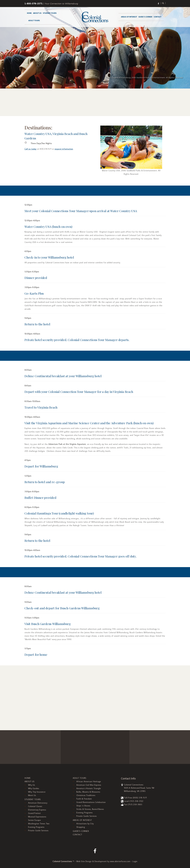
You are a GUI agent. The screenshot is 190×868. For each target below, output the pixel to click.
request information (64, 149)
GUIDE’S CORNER (145, 17)
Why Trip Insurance (37, 792)
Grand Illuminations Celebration (91, 802)
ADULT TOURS (34, 21)
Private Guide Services (38, 830)
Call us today (30, 149)
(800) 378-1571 (140, 798)
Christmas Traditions (86, 795)
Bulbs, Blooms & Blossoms (88, 792)
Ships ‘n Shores (83, 806)
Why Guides (34, 788)
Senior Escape (34, 820)
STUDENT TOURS (50, 13)
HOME (29, 13)
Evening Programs (36, 827)
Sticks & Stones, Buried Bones (90, 809)
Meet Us (32, 795)
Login (135, 861)
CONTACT (157, 17)
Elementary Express (37, 810)
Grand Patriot (34, 813)
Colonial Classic (35, 806)
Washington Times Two (39, 824)
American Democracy (38, 803)
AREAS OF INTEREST (129, 17)
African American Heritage (89, 781)
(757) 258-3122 (136, 801)
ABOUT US (37, 13)
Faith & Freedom (84, 799)
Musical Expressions (37, 817)
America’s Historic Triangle (89, 788)
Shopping (81, 827)
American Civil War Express (89, 785)
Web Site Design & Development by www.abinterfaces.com (103, 861)
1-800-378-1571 (34, 4)
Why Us (31, 785)
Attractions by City (85, 824)
